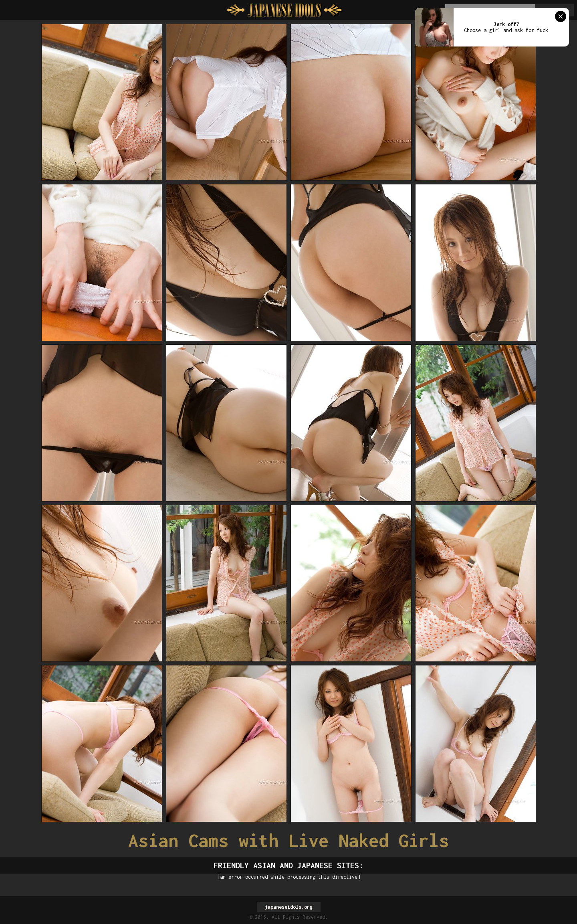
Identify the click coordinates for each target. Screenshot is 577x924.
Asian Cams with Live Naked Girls (288, 840)
